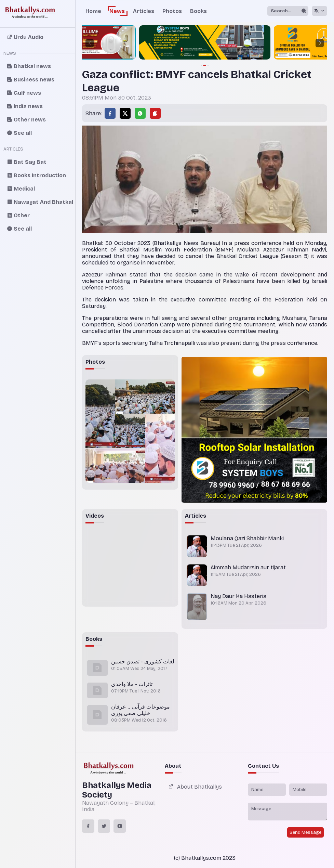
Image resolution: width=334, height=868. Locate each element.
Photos (172, 11)
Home (93, 11)
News (117, 11)
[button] (90, 43)
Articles (144, 11)
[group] (205, 43)
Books (198, 11)
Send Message (305, 832)
